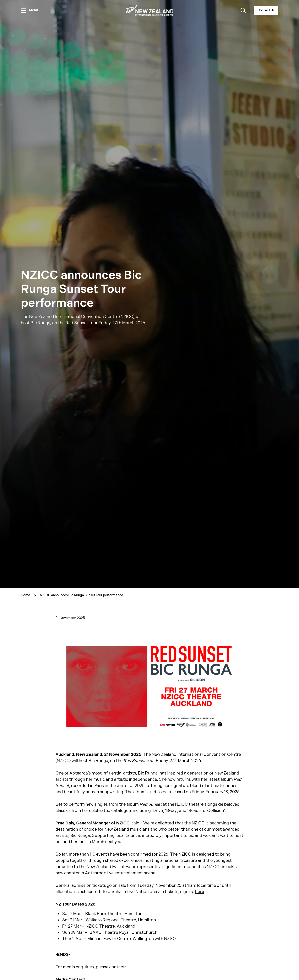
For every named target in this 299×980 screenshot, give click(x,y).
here (200, 892)
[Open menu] (29, 10)
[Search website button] (243, 10)
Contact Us (266, 10)
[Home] (149, 11)
